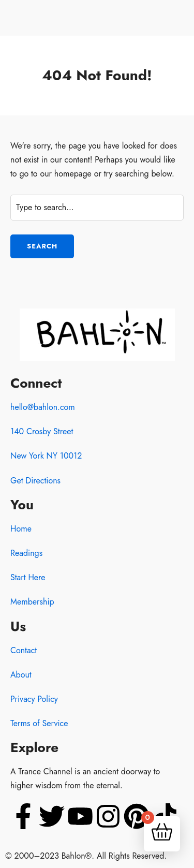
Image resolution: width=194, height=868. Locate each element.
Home (21, 529)
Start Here (28, 577)
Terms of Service (39, 723)
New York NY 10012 (46, 456)
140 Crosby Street (42, 431)
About (21, 675)
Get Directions (35, 481)
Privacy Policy (34, 699)
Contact (24, 650)
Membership (32, 602)
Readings (26, 553)
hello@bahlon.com (43, 407)
